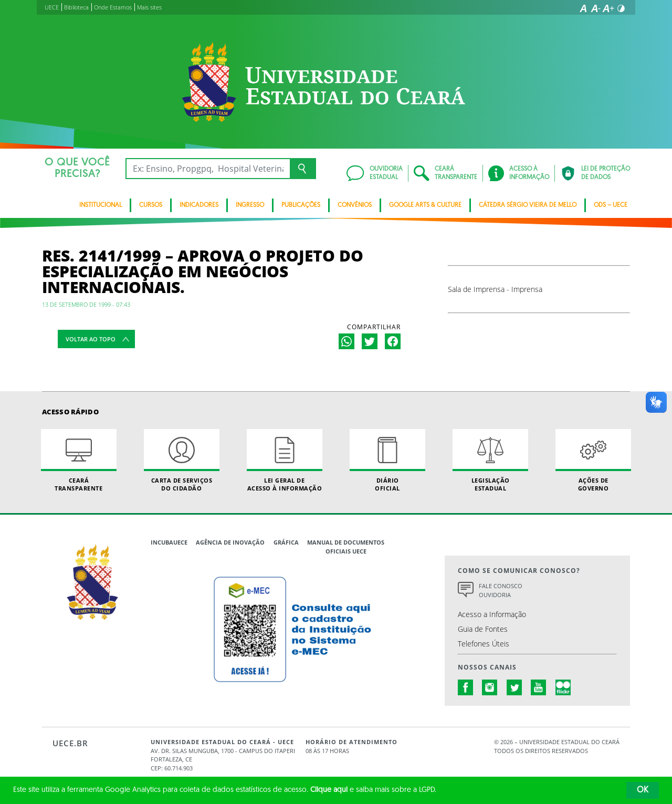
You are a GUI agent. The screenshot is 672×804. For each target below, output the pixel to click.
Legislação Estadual (490, 461)
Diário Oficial (387, 461)
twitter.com (514, 687)
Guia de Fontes (483, 629)
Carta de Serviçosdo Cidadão (182, 461)
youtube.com (539, 687)
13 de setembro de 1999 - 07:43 (86, 304)
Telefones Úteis (484, 644)
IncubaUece (169, 542)
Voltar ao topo (91, 339)
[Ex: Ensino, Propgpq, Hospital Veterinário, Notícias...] (208, 169)
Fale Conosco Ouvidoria (501, 590)
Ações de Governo (593, 461)
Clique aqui (329, 790)
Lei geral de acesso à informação (285, 461)
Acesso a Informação (492, 614)
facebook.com (466, 687)
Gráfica (286, 542)
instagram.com (490, 687)
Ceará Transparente (79, 461)
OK (643, 790)
